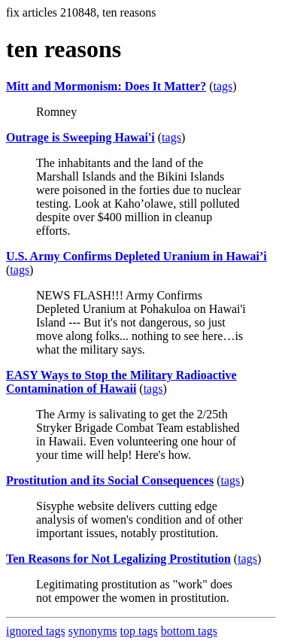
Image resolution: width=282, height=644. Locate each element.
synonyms (93, 631)
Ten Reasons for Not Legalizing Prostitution (118, 559)
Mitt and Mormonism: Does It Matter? (106, 86)
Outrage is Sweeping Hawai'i (80, 137)
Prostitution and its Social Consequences (110, 480)
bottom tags (189, 631)
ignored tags (36, 631)
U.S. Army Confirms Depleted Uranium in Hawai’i (136, 256)
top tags (139, 631)
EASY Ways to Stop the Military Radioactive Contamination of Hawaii (121, 382)
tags (223, 86)
